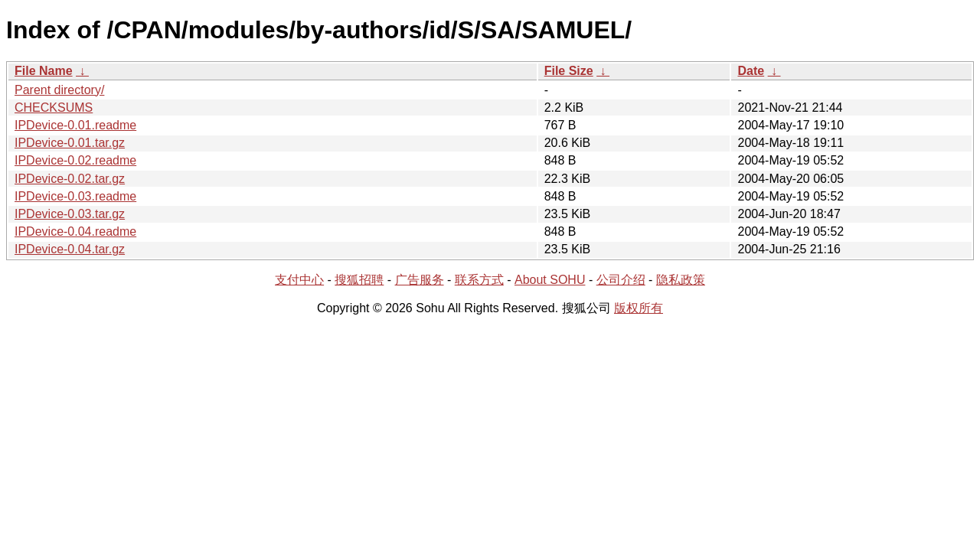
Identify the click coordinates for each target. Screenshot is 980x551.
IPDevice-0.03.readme (75, 196)
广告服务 (420, 280)
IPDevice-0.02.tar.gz (70, 179)
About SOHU (550, 280)
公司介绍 (621, 280)
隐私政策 (681, 280)
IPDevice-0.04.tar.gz (70, 249)
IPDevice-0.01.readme (75, 125)
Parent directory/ (59, 90)
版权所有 (639, 308)
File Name (44, 71)
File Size (569, 71)
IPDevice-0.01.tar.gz (70, 143)
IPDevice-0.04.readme (75, 231)
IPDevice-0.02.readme (75, 160)
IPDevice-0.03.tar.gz (70, 214)
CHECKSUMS (54, 108)
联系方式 (479, 280)
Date (751, 71)
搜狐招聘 (359, 280)
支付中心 (299, 280)
